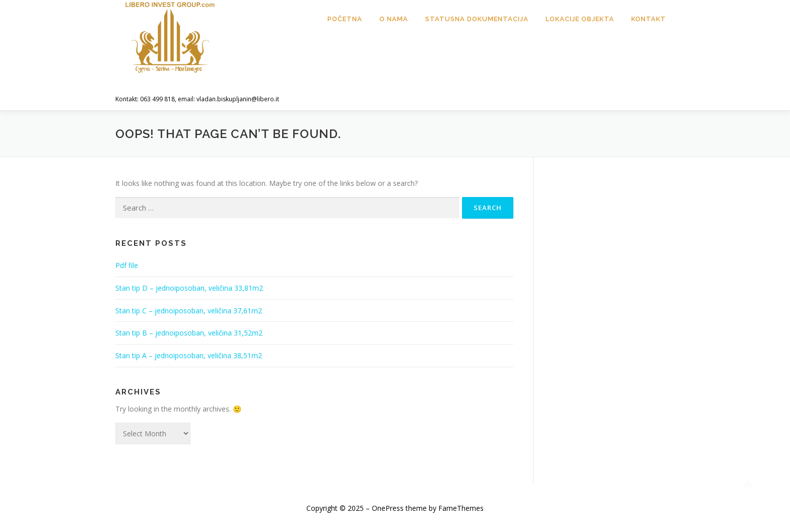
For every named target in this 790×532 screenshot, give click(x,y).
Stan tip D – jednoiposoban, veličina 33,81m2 (189, 288)
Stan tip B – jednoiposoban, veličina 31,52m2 (189, 333)
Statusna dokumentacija (477, 19)
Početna (345, 19)
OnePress (388, 508)
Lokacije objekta (580, 19)
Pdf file (127, 265)
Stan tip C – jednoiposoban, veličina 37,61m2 (189, 311)
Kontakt (649, 19)
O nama (394, 19)
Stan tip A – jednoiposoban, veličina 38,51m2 (189, 355)
